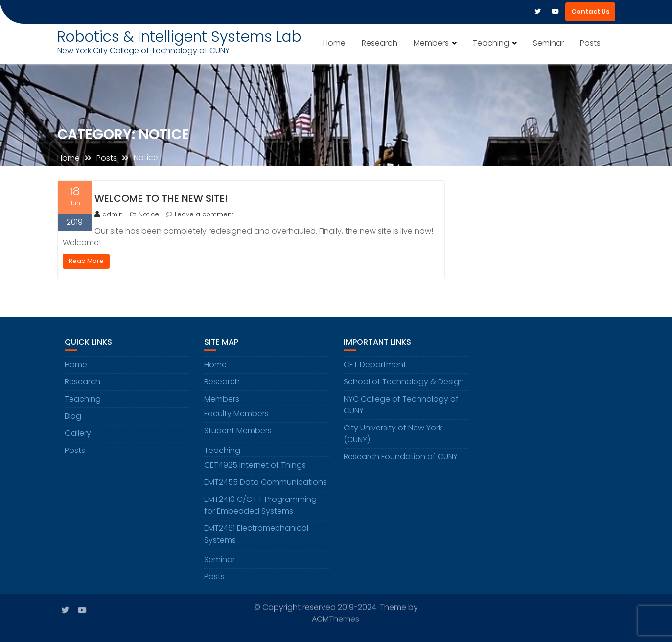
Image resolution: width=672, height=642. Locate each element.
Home (334, 43)
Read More (86, 261)
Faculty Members (236, 415)
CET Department (375, 366)
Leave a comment (204, 214)
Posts (590, 43)
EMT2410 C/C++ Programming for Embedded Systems (260, 506)
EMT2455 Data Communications (266, 483)
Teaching (491, 43)
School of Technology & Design (404, 383)
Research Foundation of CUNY (401, 458)
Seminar (548, 43)
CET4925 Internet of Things (255, 466)
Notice (149, 214)
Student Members (238, 432)
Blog (73, 417)
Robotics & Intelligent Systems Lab (179, 37)
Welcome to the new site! (161, 198)
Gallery (78, 434)
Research (380, 43)
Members (431, 43)
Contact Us (590, 12)
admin (109, 214)
